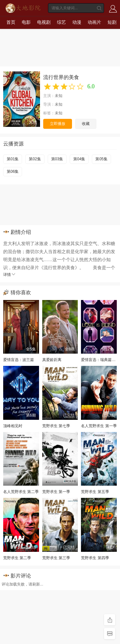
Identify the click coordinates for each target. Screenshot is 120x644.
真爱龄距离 (52, 360)
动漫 (77, 22)
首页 (11, 22)
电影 (26, 22)
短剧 (112, 22)
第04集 (79, 159)
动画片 (94, 22)
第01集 (13, 159)
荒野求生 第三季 (56, 558)
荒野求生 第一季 (56, 492)
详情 (10, 275)
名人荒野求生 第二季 (21, 492)
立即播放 (58, 124)
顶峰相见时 (13, 426)
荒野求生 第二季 (17, 558)
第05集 (101, 159)
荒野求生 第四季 (95, 558)
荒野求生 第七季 (56, 426)
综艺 (61, 22)
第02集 (35, 159)
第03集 (57, 159)
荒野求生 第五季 (95, 492)
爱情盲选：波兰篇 (19, 360)
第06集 (13, 172)
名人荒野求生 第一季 (99, 426)
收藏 (86, 124)
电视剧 (44, 22)
